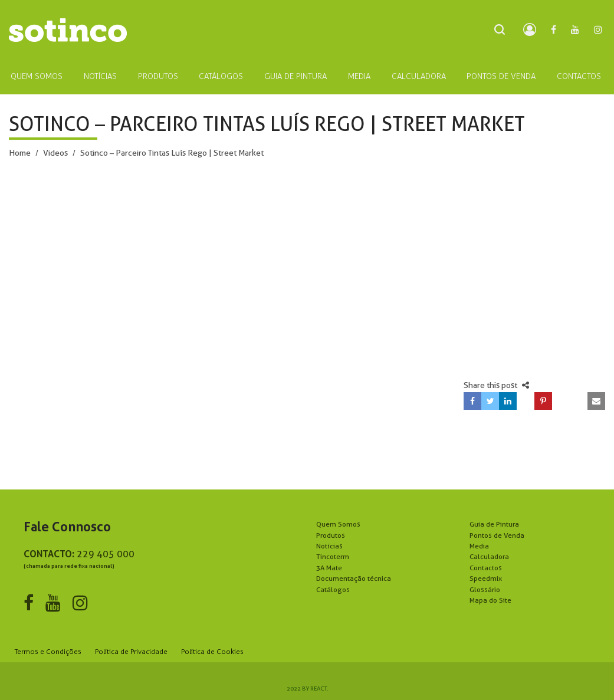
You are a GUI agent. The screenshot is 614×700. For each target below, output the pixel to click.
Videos (55, 153)
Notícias (329, 546)
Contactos (486, 568)
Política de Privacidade (131, 652)
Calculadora (489, 556)
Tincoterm (333, 556)
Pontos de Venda (497, 535)
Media (479, 546)
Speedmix (486, 578)
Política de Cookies (212, 652)
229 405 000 (106, 554)
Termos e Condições (48, 652)
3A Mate (329, 568)
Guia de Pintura (494, 524)
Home (20, 153)
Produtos (331, 535)
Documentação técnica (354, 578)
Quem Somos (338, 524)
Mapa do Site (490, 600)
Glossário (485, 589)
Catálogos (333, 589)
